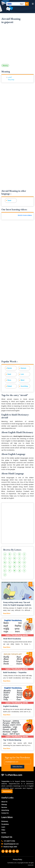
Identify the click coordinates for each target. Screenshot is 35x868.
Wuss (9, 380)
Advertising (5, 810)
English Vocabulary (11, 706)
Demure (23, 368)
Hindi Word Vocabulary (12, 639)
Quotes (4, 833)
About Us (4, 802)
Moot (23, 380)
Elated (9, 386)
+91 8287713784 (9, 841)
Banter (10, 368)
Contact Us (5, 813)
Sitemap (4, 805)
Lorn (22, 374)
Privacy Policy (17, 860)
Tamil (9, 200)
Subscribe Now (17, 767)
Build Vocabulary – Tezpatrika (15, 672)
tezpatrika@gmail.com (11, 844)
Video (3, 830)
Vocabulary (5, 824)
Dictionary (5, 821)
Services (4, 807)
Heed (9, 374)
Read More (7, 613)
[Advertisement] (17, 45)
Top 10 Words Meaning (12, 740)
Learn (3, 827)
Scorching (24, 386)
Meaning (5, 66)
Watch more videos (25, 215)
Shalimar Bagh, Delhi (10, 847)
